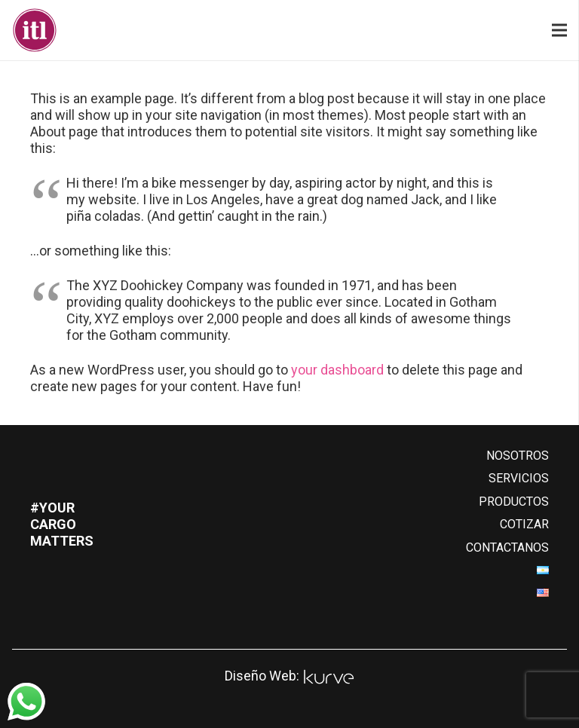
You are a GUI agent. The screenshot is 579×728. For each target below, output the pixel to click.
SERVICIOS (519, 478)
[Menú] (559, 30)
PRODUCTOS (514, 502)
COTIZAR (524, 524)
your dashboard (337, 370)
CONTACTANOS (507, 548)
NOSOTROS (518, 456)
